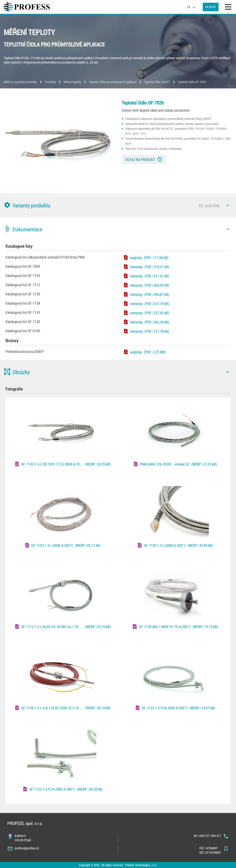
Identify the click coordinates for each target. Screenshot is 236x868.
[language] (192, 7)
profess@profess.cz (27, 848)
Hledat (211, 7)
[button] (118, 205)
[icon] (228, 205)
